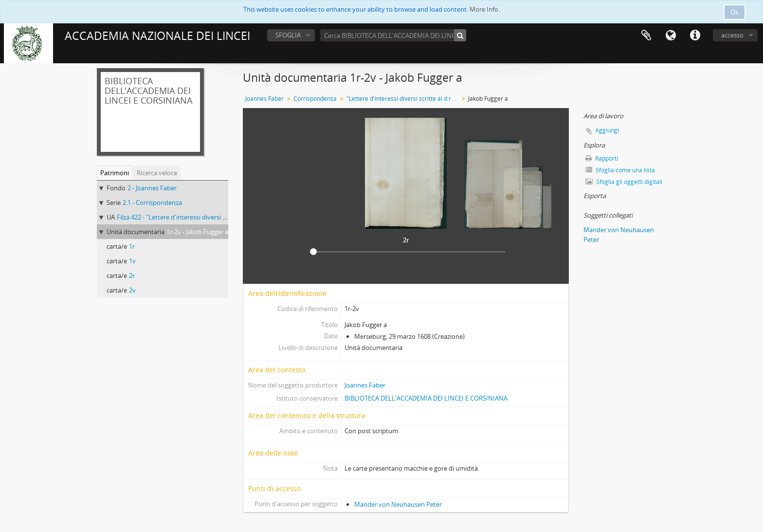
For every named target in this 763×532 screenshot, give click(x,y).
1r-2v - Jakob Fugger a (197, 232)
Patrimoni (115, 173)
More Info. (485, 9)
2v (132, 290)
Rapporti (602, 158)
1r (132, 246)
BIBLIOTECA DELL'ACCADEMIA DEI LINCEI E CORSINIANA (426, 398)
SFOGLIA (288, 35)
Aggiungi (607, 130)
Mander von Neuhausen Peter (398, 504)
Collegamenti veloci (695, 36)
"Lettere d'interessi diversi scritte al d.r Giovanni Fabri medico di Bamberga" (404, 99)
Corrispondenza (315, 99)
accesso (732, 35)
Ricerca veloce (157, 173)
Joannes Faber (264, 99)
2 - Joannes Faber (152, 188)
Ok (735, 12)
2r (132, 275)
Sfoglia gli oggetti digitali (624, 182)
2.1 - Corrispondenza (152, 202)
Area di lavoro (646, 36)
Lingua (671, 36)
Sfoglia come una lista (620, 170)
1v (132, 261)
